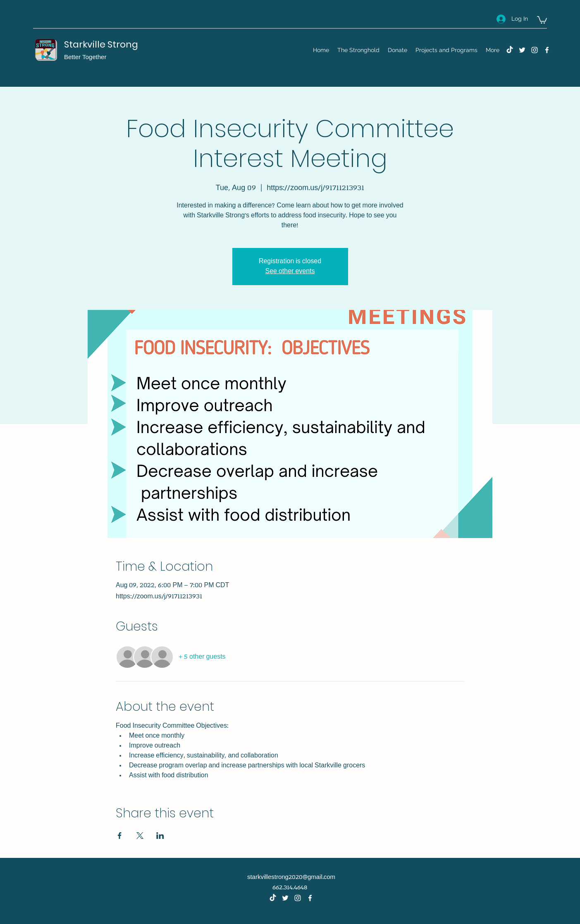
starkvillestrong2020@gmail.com (291, 877)
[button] (542, 19)
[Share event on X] (140, 836)
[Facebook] (547, 50)
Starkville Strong (101, 44)
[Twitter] (522, 50)
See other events (290, 271)
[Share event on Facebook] (120, 836)
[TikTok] (510, 50)
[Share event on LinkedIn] (160, 836)
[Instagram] (535, 50)
